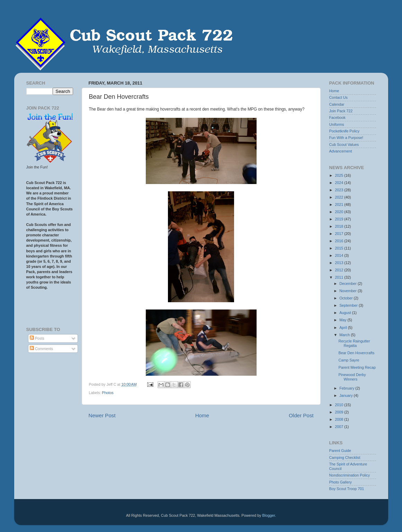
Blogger (269, 515)
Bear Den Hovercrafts (356, 353)
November (349, 291)
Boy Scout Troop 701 (347, 489)
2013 (340, 263)
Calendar (337, 104)
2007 (340, 427)
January (346, 395)
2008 (340, 419)
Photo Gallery (341, 482)
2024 (340, 183)
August (346, 313)
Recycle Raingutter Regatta (354, 343)
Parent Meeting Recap (357, 367)
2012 (340, 270)
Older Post (301, 415)
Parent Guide (340, 451)
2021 (340, 204)
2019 (340, 219)
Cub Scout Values (344, 145)
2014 (340, 255)
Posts (37, 338)
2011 (340, 277)
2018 (340, 226)
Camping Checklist (345, 457)
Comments (41, 349)
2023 (340, 190)
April (344, 328)
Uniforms (337, 124)
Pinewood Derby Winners (352, 377)
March (345, 335)
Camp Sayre (349, 360)
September (349, 305)
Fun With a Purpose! (346, 138)
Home (202, 415)
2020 (340, 212)
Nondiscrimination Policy (350, 475)
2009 (340, 412)
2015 (340, 248)
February (347, 388)
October (346, 298)
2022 (340, 197)
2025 (340, 175)
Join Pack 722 (341, 111)
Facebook (337, 117)
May (343, 320)
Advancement (341, 151)
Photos (108, 393)
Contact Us (338, 97)
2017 (340, 234)
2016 (340, 241)
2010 (340, 405)
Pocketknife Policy (345, 131)
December (349, 284)
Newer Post (102, 415)
